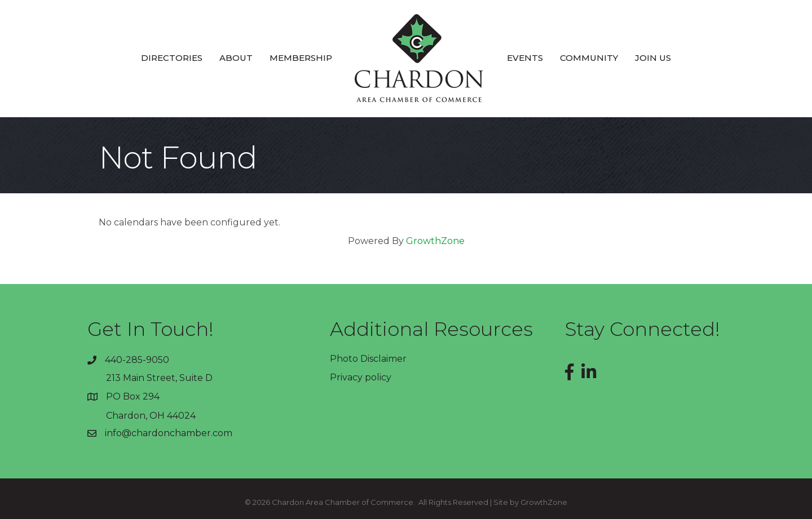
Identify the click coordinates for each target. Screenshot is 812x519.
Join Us (653, 58)
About (236, 58)
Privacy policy (361, 377)
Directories (172, 58)
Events (525, 58)
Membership (301, 58)
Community (589, 58)
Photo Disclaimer (368, 359)
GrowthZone (435, 241)
